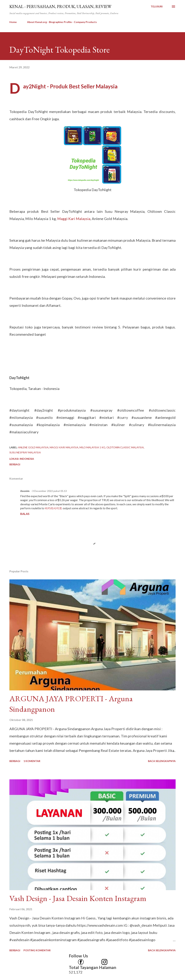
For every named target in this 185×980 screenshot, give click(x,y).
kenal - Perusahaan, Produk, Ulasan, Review (60, 6)
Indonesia (27, 459)
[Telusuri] (157, 7)
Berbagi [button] (15, 464)
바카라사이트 (53, 508)
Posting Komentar (37, 950)
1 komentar (32, 761)
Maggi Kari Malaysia (74, 219)
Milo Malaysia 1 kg (92, 447)
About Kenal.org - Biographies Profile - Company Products (62, 22)
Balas (25, 514)
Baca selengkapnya (162, 761)
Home (13, 22)
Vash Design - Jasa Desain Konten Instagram (78, 898)
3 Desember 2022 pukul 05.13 (49, 491)
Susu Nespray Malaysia (25, 452)
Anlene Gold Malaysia (33, 447)
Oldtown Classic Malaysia (125, 447)
